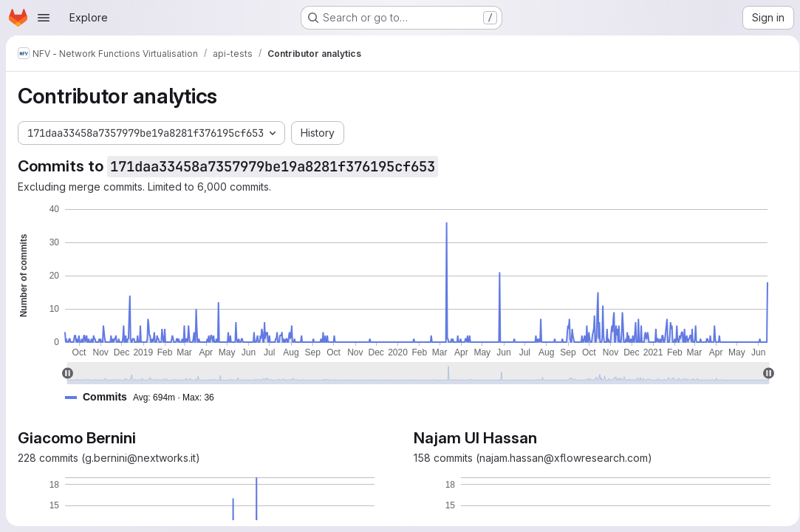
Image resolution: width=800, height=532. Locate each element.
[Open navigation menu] (44, 18)
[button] (146, 397)
